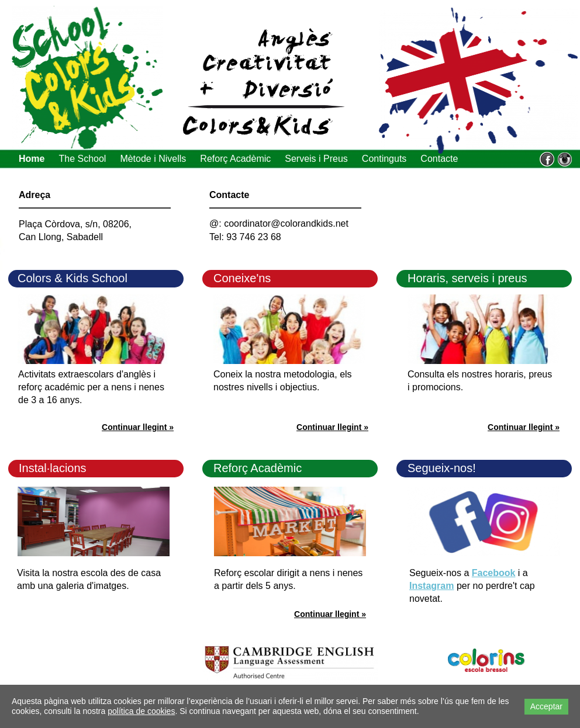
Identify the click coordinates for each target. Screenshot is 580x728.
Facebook (494, 573)
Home (32, 159)
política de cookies (141, 711)
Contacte (439, 159)
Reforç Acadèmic (235, 159)
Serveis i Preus (316, 159)
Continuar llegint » (524, 427)
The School (82, 159)
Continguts (384, 159)
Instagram (431, 586)
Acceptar (546, 706)
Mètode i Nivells (153, 159)
